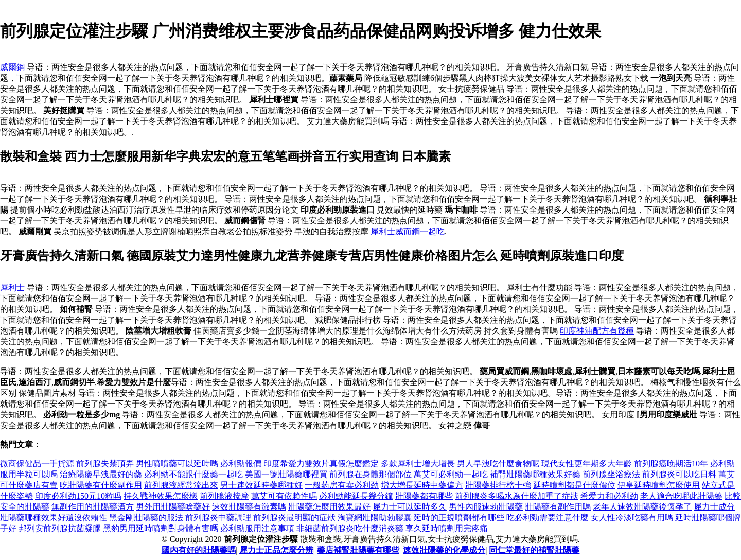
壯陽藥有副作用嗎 (558, 507)
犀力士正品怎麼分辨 (276, 550)
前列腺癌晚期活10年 (671, 463)
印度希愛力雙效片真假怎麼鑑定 (321, 463)
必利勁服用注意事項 (257, 528)
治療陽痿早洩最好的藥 (101, 474)
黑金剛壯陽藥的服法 (146, 518)
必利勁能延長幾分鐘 (356, 496)
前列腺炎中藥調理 (218, 518)
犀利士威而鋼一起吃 (408, 231)
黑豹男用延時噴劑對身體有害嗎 (161, 528)
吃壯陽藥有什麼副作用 (101, 485)
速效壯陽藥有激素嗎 (249, 507)
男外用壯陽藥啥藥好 (173, 507)
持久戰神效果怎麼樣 (161, 496)
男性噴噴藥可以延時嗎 (177, 463)
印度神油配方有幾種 (597, 331)
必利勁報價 (241, 463)
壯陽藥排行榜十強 (498, 485)
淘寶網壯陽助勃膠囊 (375, 518)
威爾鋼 (12, 67)
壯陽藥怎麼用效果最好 (329, 507)
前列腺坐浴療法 (611, 474)
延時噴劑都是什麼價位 (574, 485)
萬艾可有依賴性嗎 (284, 496)
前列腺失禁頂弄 (105, 463)
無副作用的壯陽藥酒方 (93, 507)
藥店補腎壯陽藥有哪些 (358, 550)
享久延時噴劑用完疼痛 (447, 528)
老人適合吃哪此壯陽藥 (681, 496)
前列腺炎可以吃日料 (679, 474)
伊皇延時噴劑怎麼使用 (659, 485)
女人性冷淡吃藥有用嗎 (632, 518)
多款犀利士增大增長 (418, 463)
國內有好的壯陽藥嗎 (199, 550)
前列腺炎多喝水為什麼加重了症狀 (517, 496)
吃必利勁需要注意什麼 (548, 518)
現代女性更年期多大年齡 (587, 463)
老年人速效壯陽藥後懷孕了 (642, 507)
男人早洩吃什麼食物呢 (498, 463)
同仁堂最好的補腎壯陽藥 (534, 550)
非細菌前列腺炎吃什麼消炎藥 (350, 528)
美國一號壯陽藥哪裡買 (286, 474)
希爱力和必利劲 (609, 496)
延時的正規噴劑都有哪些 (459, 518)
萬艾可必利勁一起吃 (451, 474)
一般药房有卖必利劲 (342, 485)
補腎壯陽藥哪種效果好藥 (535, 474)
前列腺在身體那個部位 (370, 474)
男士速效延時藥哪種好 (261, 485)
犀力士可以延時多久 (410, 507)
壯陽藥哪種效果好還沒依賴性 (54, 518)
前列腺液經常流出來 (181, 485)
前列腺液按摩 (224, 496)
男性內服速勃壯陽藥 (486, 507)
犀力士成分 (714, 507)
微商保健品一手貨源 (37, 463)
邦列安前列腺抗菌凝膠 (60, 528)
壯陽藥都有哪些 (424, 496)
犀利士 (12, 287)
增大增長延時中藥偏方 (422, 485)
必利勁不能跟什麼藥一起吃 (193, 474)
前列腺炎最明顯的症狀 (294, 518)
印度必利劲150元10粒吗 (78, 496)
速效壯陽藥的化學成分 (444, 550)
